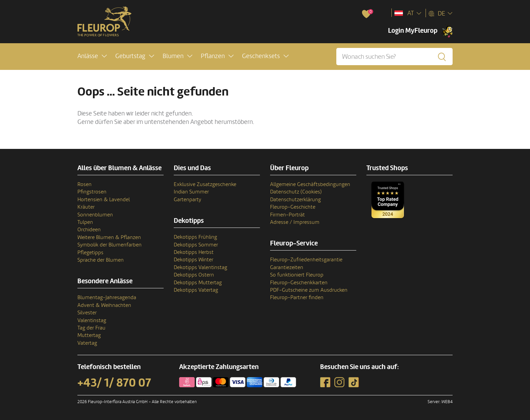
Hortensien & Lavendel (104, 200)
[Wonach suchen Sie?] (394, 57)
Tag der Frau (91, 328)
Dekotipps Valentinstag (200, 267)
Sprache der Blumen (101, 260)
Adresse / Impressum (295, 222)
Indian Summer (191, 192)
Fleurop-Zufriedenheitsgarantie (306, 260)
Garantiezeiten (287, 267)
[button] (92, 56)
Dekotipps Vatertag (196, 290)
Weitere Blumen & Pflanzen (109, 237)
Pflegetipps (90, 253)
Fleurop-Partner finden (297, 297)
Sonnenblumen (95, 215)
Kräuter (86, 207)
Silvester (87, 313)
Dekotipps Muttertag (198, 283)
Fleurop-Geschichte (293, 207)
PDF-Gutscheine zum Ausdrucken (309, 290)
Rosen (85, 184)
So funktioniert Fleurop (297, 275)
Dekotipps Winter (194, 260)
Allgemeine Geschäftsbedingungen (310, 184)
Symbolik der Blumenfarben (110, 245)
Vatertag (87, 343)
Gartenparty (187, 200)
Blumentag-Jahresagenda (107, 297)
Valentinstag (92, 320)
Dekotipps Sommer (196, 245)
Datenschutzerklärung (295, 200)
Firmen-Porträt (287, 215)
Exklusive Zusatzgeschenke (205, 184)
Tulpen (85, 222)
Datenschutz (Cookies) (296, 192)
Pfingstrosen (92, 192)
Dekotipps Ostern (194, 275)
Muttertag (89, 335)
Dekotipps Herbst (194, 252)
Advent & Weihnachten (104, 305)
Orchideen (89, 230)
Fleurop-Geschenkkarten (299, 283)
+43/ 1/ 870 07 (114, 383)
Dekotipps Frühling (195, 237)
